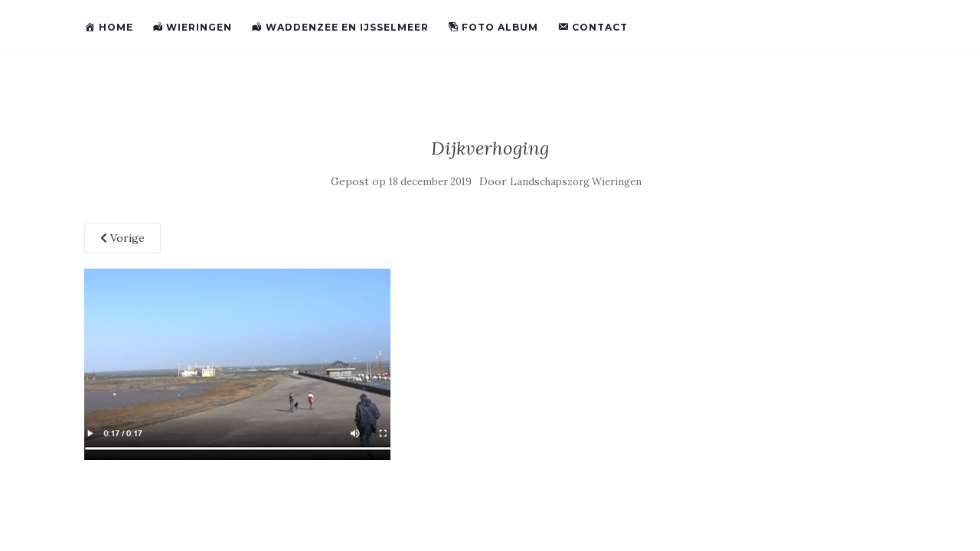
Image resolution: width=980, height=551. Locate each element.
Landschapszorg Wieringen (576, 182)
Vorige (122, 238)
